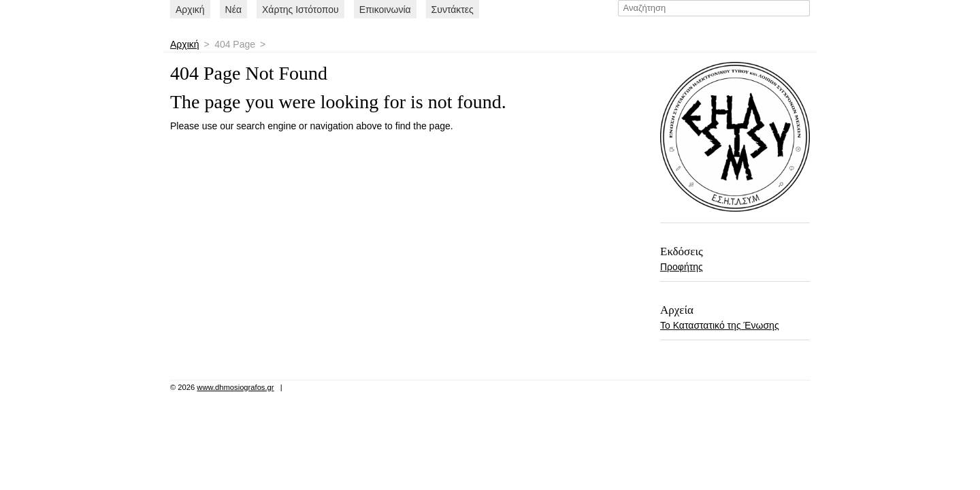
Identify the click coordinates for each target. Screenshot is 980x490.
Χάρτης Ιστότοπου (300, 10)
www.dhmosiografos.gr (235, 387)
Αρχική (190, 10)
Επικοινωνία (385, 10)
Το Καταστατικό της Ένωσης (720, 325)
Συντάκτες (453, 10)
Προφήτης (682, 267)
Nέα (233, 10)
